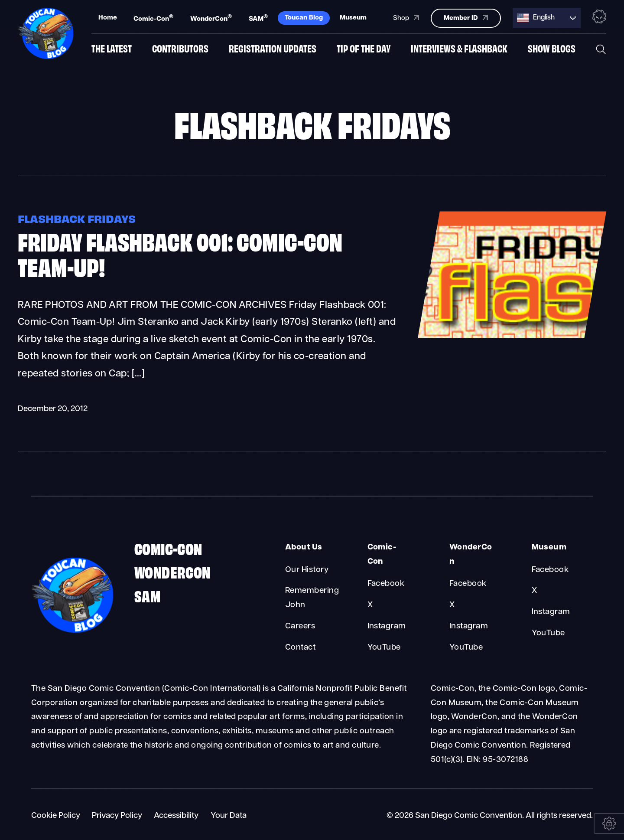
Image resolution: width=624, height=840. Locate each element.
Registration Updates (273, 49)
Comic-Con (153, 18)
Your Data (229, 816)
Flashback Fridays (77, 218)
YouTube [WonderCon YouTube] (466, 648)
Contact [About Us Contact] (300, 648)
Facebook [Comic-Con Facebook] (386, 584)
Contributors (180, 49)
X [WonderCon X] (452, 605)
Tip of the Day (364, 49)
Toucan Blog (304, 17)
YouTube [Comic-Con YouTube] (384, 648)
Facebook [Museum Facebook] (550, 570)
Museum (353, 17)
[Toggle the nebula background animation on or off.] (599, 16)
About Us (304, 547)
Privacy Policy (117, 816)
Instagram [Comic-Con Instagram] (387, 626)
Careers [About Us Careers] (300, 626)
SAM (258, 18)
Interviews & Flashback (459, 49)
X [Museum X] (534, 591)
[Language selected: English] (547, 18)
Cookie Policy (56, 816)
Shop (406, 17)
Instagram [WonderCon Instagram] (469, 626)
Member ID (466, 17)
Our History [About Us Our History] (307, 570)
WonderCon (211, 18)
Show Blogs (552, 49)
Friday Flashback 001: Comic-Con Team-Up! (180, 253)
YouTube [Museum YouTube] (548, 633)
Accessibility (176, 816)
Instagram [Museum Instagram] (551, 612)
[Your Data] (609, 824)
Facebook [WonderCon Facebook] (468, 584)
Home (108, 17)
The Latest (112, 49)
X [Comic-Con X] (370, 605)
